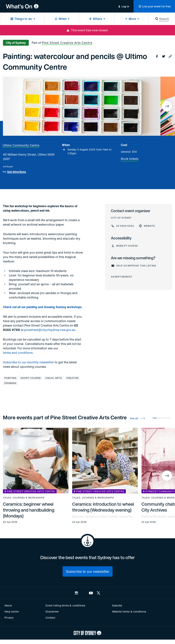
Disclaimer (52, 611)
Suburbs (117, 605)
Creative (72, 378)
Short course (31, 378)
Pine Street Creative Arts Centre (67, 43)
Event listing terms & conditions (65, 605)
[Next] (167, 106)
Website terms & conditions (129, 611)
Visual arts (54, 378)
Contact (50, 618)
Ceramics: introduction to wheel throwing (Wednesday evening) (103, 507)
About (8, 605)
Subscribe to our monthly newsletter (28, 362)
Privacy (9, 618)
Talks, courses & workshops (24, 498)
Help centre (12, 611)
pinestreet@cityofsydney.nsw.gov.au (50, 330)
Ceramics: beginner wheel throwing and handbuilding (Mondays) (29, 510)
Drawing (10, 383)
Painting (10, 378)
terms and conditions (18, 353)
